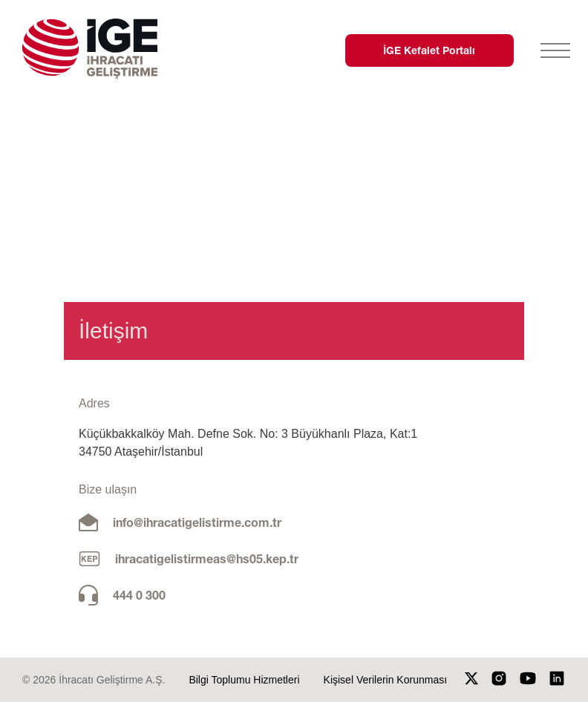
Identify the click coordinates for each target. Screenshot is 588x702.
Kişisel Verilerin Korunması (386, 680)
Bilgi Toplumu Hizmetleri (244, 680)
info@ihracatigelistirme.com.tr (197, 522)
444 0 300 (139, 595)
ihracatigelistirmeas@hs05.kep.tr (207, 558)
